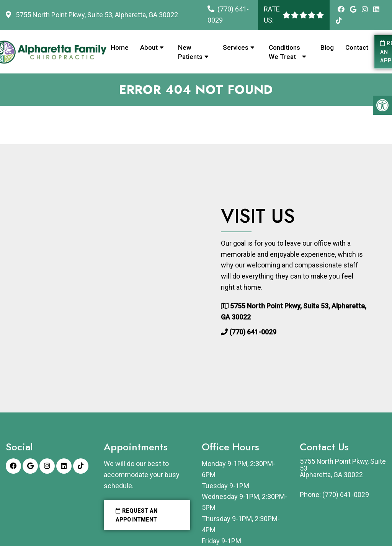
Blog (327, 47)
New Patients (190, 52)
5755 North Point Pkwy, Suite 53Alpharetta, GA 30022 (335, 469)
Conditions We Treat (284, 52)
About (149, 47)
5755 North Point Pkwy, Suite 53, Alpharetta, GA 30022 (96, 15)
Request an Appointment (137, 515)
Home (120, 47)
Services (236, 47)
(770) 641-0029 (253, 332)
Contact (357, 47)
